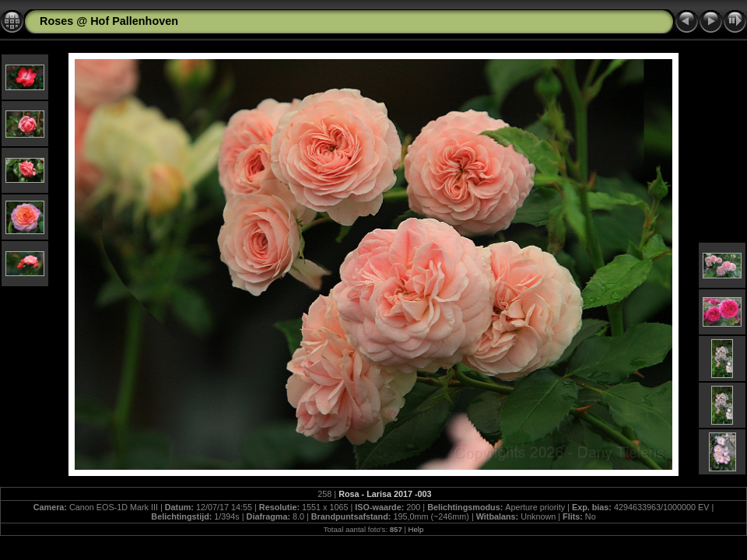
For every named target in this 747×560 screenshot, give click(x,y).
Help (416, 529)
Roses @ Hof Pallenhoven (109, 21)
